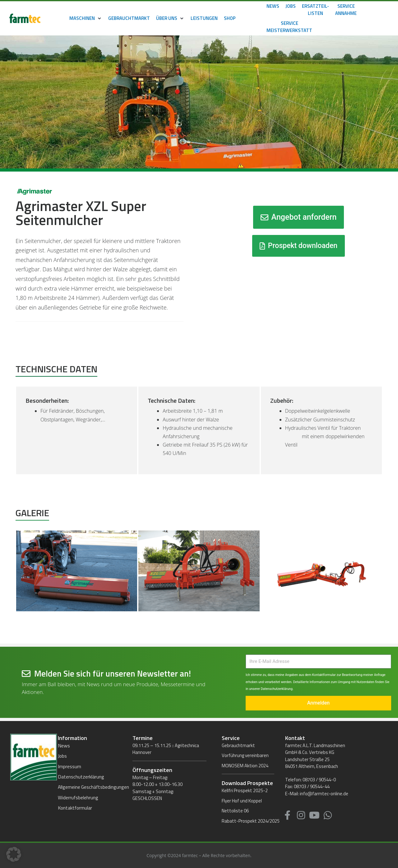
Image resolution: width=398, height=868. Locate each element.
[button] (86, 18)
